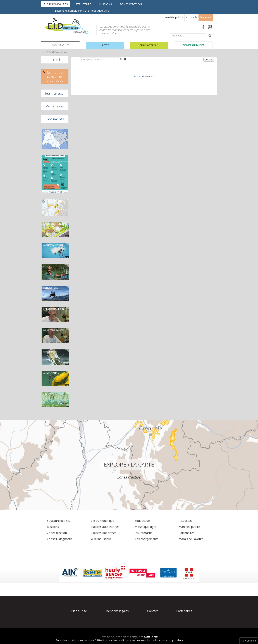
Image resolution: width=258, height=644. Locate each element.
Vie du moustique (102, 521)
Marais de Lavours (191, 539)
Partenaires (55, 106)
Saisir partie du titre (79, 58)
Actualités (192, 17)
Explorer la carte (129, 464)
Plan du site (79, 611)
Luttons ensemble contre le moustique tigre (82, 11)
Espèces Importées (104, 533)
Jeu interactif (55, 93)
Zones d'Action (57, 533)
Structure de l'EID (59, 521)
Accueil (55, 60)
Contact (152, 611)
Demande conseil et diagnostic (55, 77)
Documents (55, 119)
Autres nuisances (144, 76)
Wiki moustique (101, 539)
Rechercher (169, 34)
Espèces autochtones (105, 527)
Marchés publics (174, 17)
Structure (83, 4)
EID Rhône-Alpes (56, 4)
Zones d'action (131, 4)
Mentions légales (117, 611)
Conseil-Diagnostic (60, 539)
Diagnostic (206, 17)
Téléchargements (147, 539)
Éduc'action (142, 521)
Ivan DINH (151, 637)
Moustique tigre (146, 527)
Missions (106, 4)
